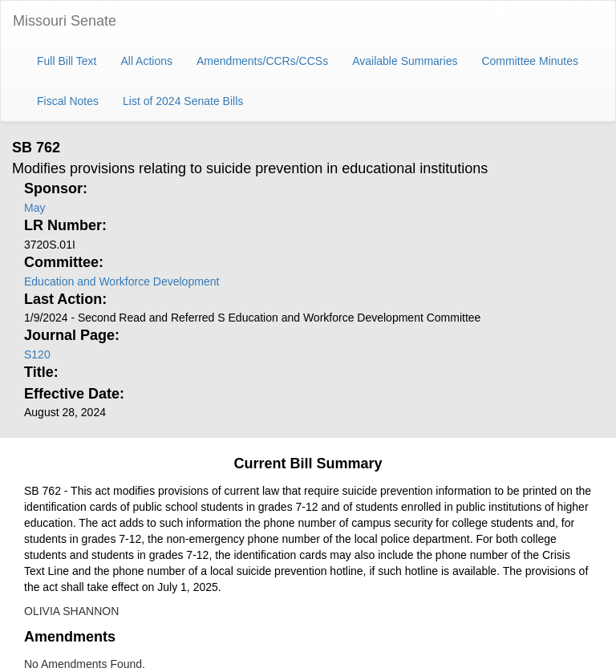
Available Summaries (405, 61)
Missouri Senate (65, 21)
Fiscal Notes (68, 101)
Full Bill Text (67, 61)
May (34, 208)
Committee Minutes (530, 61)
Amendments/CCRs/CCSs (262, 61)
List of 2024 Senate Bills (183, 101)
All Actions (146, 61)
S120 (37, 354)
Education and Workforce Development (122, 281)
